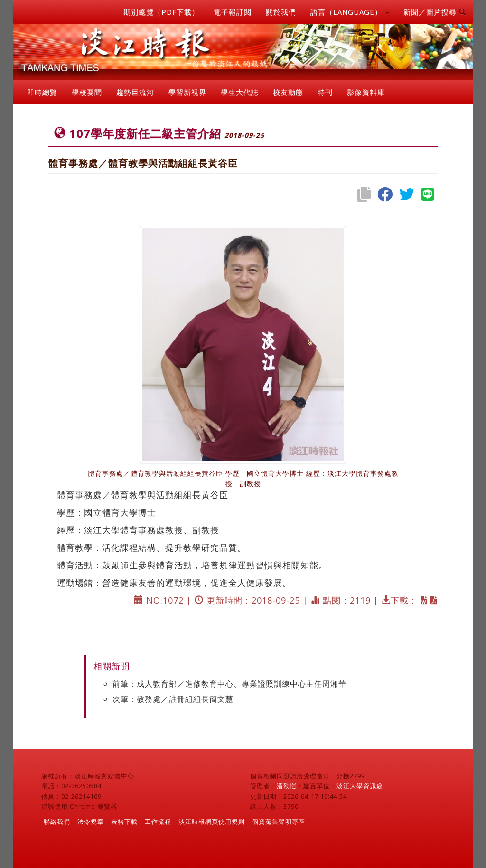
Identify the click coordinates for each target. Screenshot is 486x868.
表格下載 (124, 821)
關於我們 (281, 12)
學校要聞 (87, 92)
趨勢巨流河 (135, 92)
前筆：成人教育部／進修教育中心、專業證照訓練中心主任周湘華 (229, 684)
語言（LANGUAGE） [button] (350, 12)
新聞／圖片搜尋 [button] (435, 12)
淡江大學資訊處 (360, 786)
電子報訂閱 (233, 12)
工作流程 (158, 821)
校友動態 (288, 92)
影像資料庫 (366, 92)
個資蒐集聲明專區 (279, 821)
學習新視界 (187, 92)
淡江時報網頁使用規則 (212, 821)
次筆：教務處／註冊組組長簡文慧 (173, 699)
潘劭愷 (287, 786)
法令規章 (91, 821)
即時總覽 (42, 92)
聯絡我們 (57, 821)
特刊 (325, 92)
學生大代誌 (240, 92)
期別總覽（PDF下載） (161, 12)
